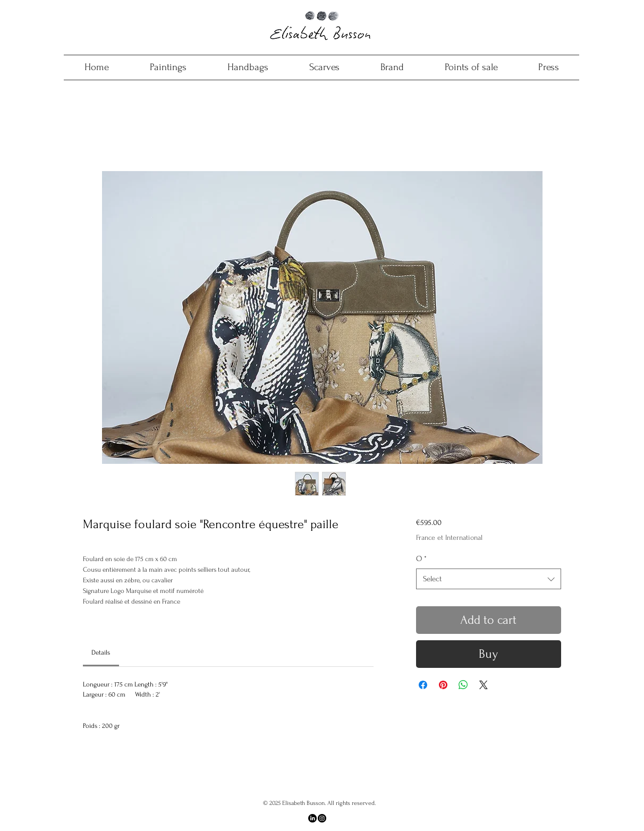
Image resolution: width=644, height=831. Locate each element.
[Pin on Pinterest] (443, 685)
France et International (449, 537)
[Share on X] (484, 685)
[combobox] (489, 579)
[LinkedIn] (312, 818)
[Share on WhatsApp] (463, 685)
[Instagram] (322, 818)
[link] (101, 652)
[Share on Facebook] (423, 685)
